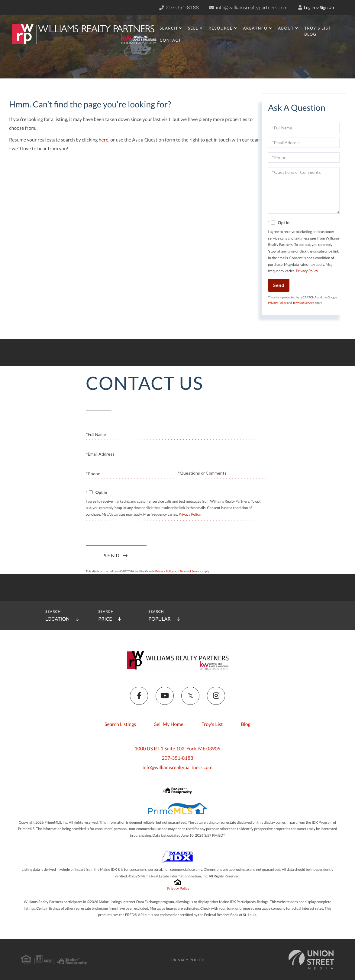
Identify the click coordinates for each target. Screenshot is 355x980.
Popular (159, 619)
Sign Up (327, 7)
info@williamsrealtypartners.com (248, 7)
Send (279, 285)
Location (57, 619)
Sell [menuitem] (193, 28)
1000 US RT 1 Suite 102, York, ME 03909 (178, 749)
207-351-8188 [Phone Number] (179, 7)
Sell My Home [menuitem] (169, 724)
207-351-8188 (178, 758)
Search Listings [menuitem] (120, 724)
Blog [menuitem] (310, 34)
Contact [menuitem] (170, 40)
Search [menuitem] (168, 28)
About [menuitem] (286, 28)
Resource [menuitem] (221, 28)
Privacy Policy (307, 271)
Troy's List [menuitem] (318, 28)
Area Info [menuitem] (255, 28)
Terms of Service (303, 303)
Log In (307, 7)
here (104, 140)
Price (105, 619)
